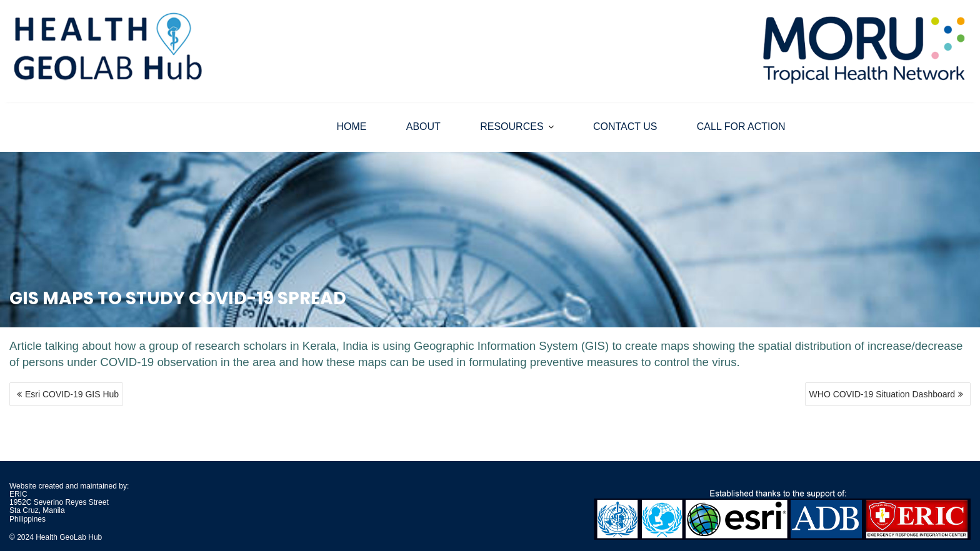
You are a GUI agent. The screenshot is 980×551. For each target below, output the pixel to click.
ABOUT (423, 127)
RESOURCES (512, 127)
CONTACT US (625, 127)
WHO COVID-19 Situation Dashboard (882, 394)
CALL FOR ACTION (741, 127)
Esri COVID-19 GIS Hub (72, 394)
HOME (351, 127)
